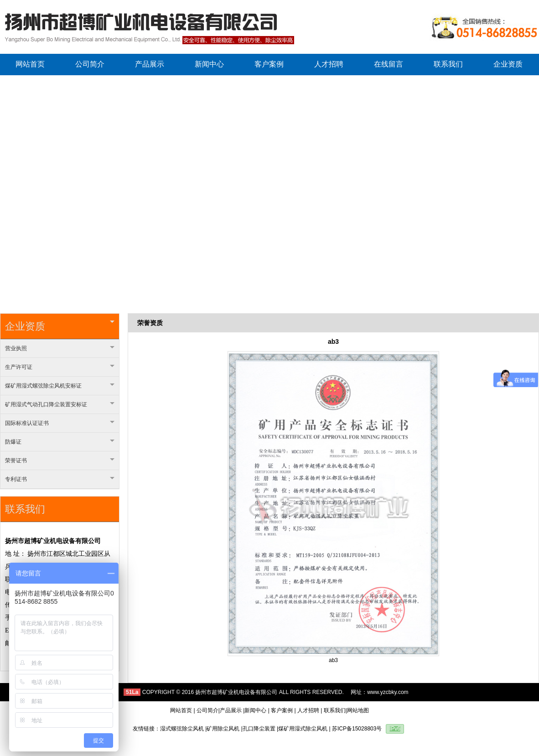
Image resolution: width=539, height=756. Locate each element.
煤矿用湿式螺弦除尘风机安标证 (60, 386)
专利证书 (60, 479)
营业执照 (60, 348)
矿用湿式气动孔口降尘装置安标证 (60, 404)
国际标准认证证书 (60, 423)
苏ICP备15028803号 (357, 729)
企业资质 (60, 326)
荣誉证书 (60, 461)
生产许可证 (60, 367)
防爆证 (60, 442)
